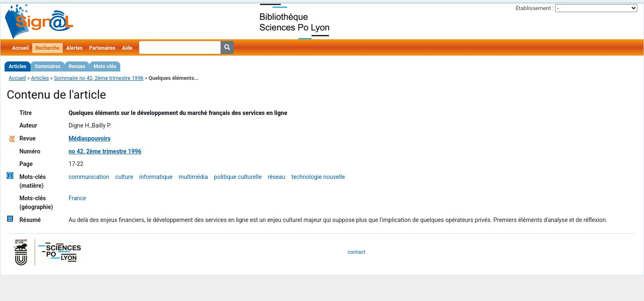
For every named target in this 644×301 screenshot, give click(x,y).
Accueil (20, 48)
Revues (77, 66)
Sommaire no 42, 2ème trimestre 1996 (99, 78)
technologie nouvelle (318, 177)
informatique (156, 177)
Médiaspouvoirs (90, 138)
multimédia (193, 177)
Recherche (47, 48)
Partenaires (103, 48)
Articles (18, 66)
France (77, 198)
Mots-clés (105, 66)
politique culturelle (238, 177)
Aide (127, 48)
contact (356, 252)
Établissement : (535, 8)
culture (124, 177)
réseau (276, 177)
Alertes (74, 48)
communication (89, 177)
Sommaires (47, 66)
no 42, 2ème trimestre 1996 (105, 151)
